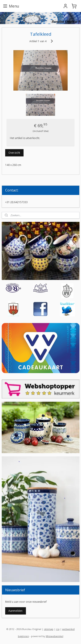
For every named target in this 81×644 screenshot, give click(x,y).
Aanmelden (15, 611)
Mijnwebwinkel (55, 636)
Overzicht (14, 153)
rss (58, 629)
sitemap (49, 629)
